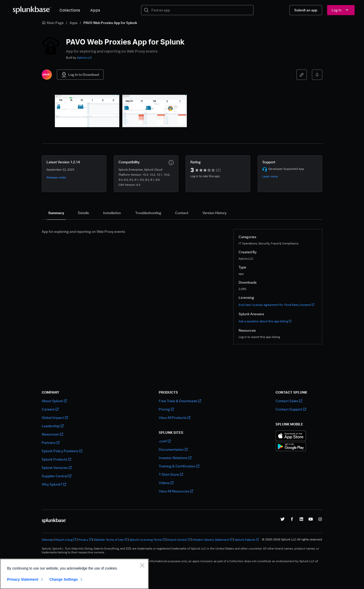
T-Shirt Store (171, 474)
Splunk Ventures (57, 468)
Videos (166, 483)
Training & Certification (179, 466)
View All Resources (176, 491)
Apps (95, 10)
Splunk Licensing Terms (147, 540)
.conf (165, 441)
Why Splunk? (54, 484)
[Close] (142, 565)
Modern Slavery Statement (213, 540)
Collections (70, 10)
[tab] (56, 213)
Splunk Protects (56, 459)
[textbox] (201, 10)
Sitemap (47, 540)
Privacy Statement (23, 579)
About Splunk (54, 401)
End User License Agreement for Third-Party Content (276, 305)
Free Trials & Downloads (180, 401)
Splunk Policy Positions (62, 451)
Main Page (53, 23)
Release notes (56, 177)
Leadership (53, 426)
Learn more (270, 176)
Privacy (85, 540)
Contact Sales (289, 401)
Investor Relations (175, 458)
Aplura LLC (84, 58)
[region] (74, 574)
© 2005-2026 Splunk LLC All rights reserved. (292, 539)
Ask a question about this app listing (265, 321)
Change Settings (64, 579)
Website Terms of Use (110, 540)
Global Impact (55, 417)
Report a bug (66, 540)
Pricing (166, 409)
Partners (51, 443)
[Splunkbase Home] (32, 10)
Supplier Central (56, 476)
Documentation (173, 449)
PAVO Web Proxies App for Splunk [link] (110, 23)
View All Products (175, 417)
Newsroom (52, 434)
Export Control (179, 540)
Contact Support (291, 409)
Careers (50, 409)
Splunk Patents (247, 540)
